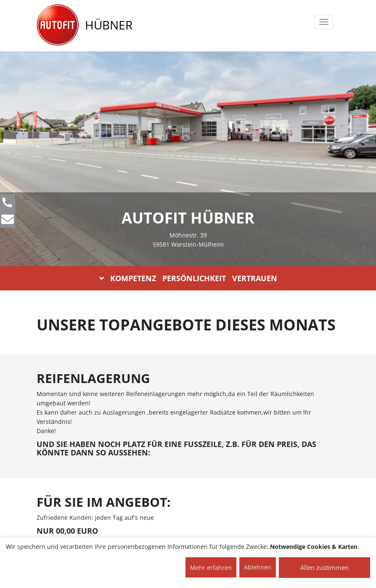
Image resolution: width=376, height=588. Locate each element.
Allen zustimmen (324, 567)
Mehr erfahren (211, 568)
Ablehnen (258, 567)
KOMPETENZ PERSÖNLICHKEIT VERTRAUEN (188, 278)
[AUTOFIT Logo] (58, 25)
